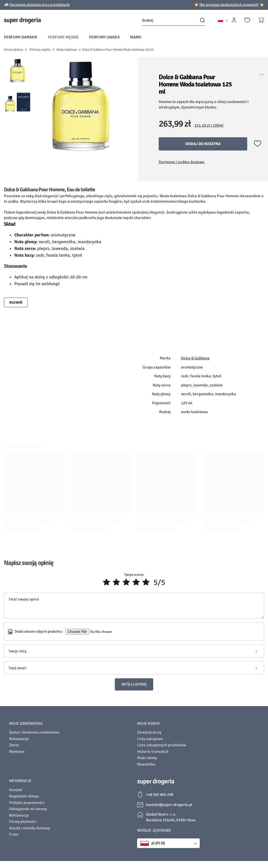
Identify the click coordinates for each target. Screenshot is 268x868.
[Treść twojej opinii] (134, 608)
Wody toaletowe (67, 50)
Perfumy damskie (21, 37)
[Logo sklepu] (22, 20)
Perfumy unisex (104, 37)
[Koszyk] (261, 20)
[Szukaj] (173, 20)
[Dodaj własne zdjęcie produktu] (101, 634)
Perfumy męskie (63, 37)
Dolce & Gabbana (195, 361)
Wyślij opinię (134, 687)
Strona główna (14, 50)
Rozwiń (16, 305)
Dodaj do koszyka (203, 144)
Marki (136, 37)
